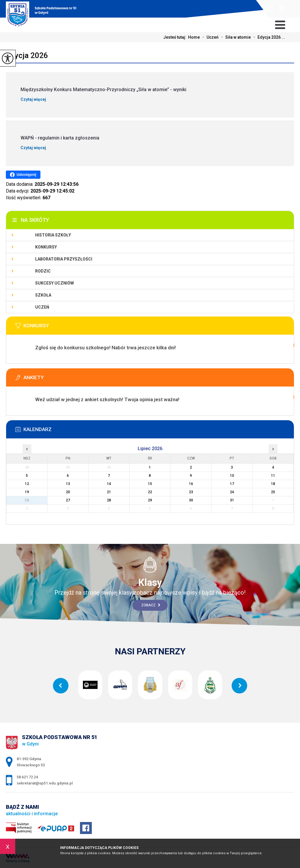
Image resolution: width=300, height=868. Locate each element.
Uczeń (209, 37)
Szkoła (43, 295)
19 (27, 492)
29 (150, 500)
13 (68, 484)
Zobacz (151, 605)
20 (68, 492)
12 (27, 484)
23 (191, 492)
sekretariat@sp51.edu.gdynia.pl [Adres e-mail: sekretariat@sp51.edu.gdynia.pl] (45, 783)
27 (68, 500)
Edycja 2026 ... (268, 37)
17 (232, 484)
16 (191, 484)
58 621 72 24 (282, 8)
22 (150, 492)
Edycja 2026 (27, 55)
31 (232, 500)
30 (191, 500)
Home (194, 37)
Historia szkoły (53, 235)
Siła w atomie (235, 37)
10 (232, 476)
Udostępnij (23, 175)
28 (109, 500)
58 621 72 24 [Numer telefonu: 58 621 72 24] (27, 777)
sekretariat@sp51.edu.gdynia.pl (269, 9)
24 (232, 492)
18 (273, 484)
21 (109, 492)
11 (273, 476)
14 (109, 484)
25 (273, 492)
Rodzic (43, 271)
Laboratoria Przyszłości (64, 259)
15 (150, 484)
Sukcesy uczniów (54, 283)
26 (27, 500)
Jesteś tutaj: (176, 37)
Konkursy (46, 247)
